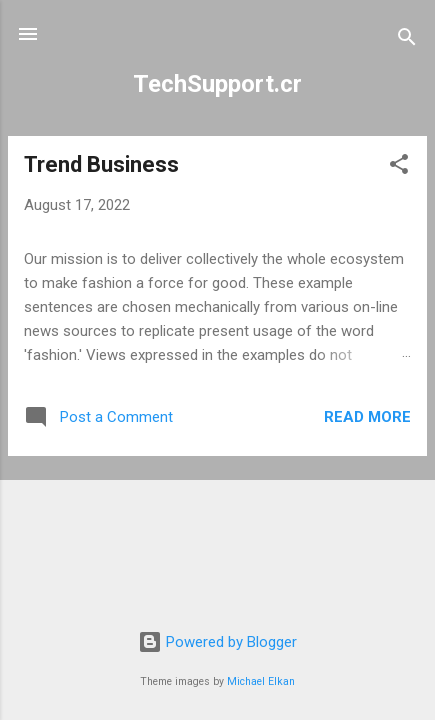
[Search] (407, 40)
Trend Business (101, 164)
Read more (367, 417)
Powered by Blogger (217, 642)
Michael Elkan (261, 681)
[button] (399, 167)
